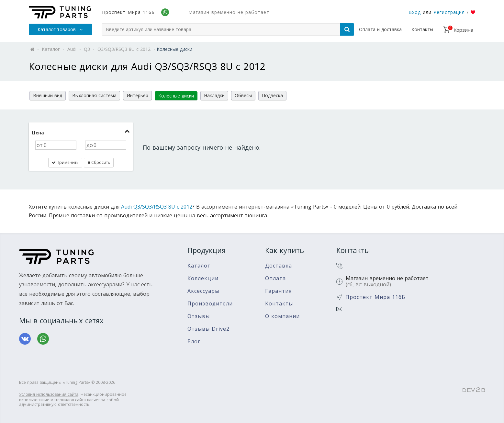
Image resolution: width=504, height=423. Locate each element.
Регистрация (449, 12)
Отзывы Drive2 (208, 329)
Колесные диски (176, 96)
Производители (210, 304)
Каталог (199, 266)
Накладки (214, 95)
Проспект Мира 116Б (128, 12)
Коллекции (203, 278)
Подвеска (272, 95)
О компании (282, 316)
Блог (194, 342)
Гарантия (278, 291)
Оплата (275, 278)
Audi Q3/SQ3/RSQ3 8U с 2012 (157, 207)
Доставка (279, 266)
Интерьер (137, 95)
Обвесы (243, 95)
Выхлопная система (94, 95)
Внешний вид (48, 95)
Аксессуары (203, 291)
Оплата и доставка (380, 29)
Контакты (422, 29)
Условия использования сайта (49, 394)
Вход (415, 12)
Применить (65, 162)
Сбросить (99, 162)
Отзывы (199, 316)
